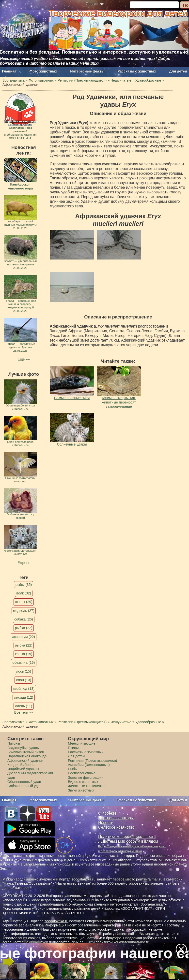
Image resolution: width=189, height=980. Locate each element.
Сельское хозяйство (116, 827)
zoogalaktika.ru (56, 921)
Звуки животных (81, 790)
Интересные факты (87, 71)
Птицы (73, 748)
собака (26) (24, 619)
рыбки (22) (24, 628)
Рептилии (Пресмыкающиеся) (93, 761)
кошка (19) (24, 654)
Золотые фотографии (86, 778)
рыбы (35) (24, 585)
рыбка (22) (24, 645)
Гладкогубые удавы (24, 748)
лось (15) (24, 671)
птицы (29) (24, 602)
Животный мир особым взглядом (128, 841)
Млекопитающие (82, 743)
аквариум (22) (24, 637)
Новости (106, 823)
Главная (9, 71)
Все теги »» (24, 712)
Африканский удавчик (25, 761)
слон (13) (24, 680)
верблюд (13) (24, 689)
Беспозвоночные (82, 773)
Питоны (14, 743)
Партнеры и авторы (116, 818)
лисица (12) (24, 697)
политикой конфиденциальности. (123, 942)
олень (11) (24, 706)
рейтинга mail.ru (149, 879)
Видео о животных (83, 782)
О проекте (107, 813)
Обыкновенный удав (24, 782)
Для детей (178, 71)
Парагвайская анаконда (27, 756)
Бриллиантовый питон (26, 752)
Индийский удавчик (23, 769)
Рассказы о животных (137, 71)
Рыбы (73, 769)
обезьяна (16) (24, 663)
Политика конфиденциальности (127, 837)
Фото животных (43, 71)
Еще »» (24, 359)
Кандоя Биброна (21, 765)
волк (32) (24, 593)
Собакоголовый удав (24, 786)
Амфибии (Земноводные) (89, 765)
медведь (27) (24, 611)
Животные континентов (87, 786)
